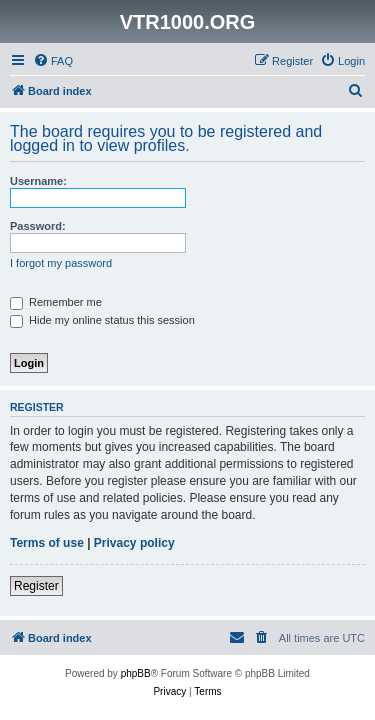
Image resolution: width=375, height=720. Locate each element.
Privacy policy (134, 543)
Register (36, 586)
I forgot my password (61, 263)
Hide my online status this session (102, 320)
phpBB (136, 673)
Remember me (56, 302)
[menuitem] (53, 61)
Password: (38, 226)
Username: (38, 181)
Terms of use (47, 543)
